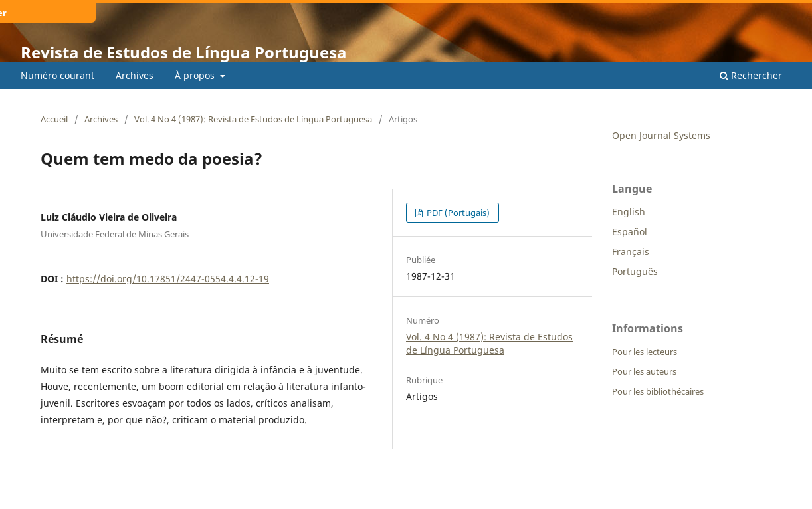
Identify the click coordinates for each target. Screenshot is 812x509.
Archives (135, 75)
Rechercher (751, 75)
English (629, 212)
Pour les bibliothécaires (658, 391)
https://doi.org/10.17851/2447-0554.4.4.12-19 (168, 279)
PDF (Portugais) (457, 213)
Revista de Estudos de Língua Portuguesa (184, 52)
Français (631, 252)
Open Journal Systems (661, 135)
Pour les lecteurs (645, 352)
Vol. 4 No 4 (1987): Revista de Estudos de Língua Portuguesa (253, 119)
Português (635, 271)
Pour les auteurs (644, 371)
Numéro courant (57, 75)
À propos (196, 75)
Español (630, 232)
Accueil (54, 119)
